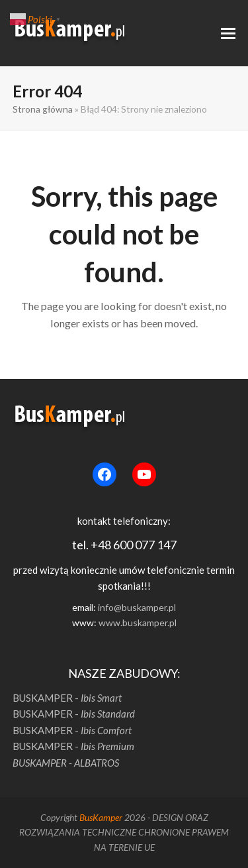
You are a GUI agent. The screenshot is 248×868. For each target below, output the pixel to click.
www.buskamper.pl (138, 623)
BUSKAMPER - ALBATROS (66, 763)
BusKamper (101, 817)
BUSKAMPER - (67, 698)
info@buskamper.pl (137, 607)
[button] (228, 33)
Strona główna (43, 109)
